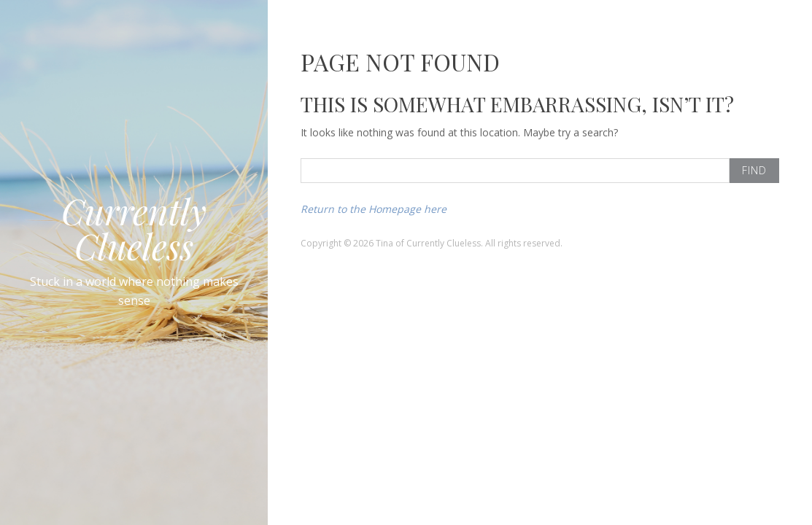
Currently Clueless (134, 228)
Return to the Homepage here (374, 209)
